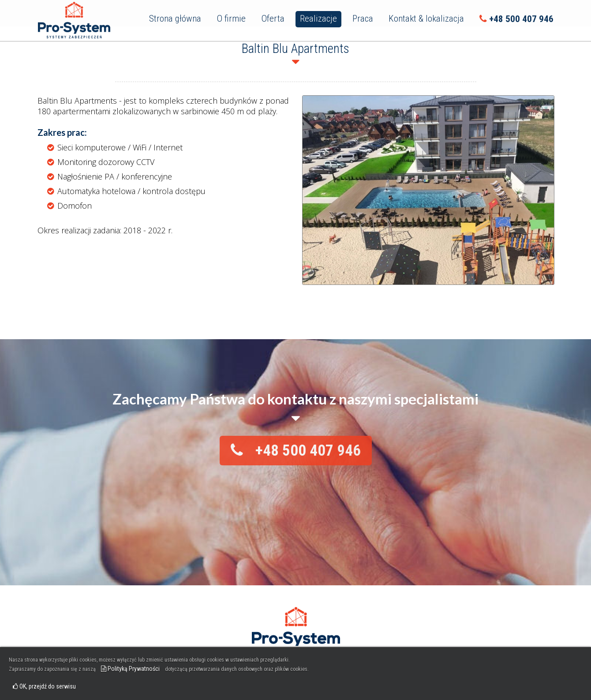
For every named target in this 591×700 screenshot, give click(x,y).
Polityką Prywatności (130, 669)
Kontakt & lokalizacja (426, 19)
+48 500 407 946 (516, 19)
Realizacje (318, 19)
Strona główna (175, 19)
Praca (363, 19)
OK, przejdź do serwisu (44, 686)
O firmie (231, 19)
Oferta (273, 19)
